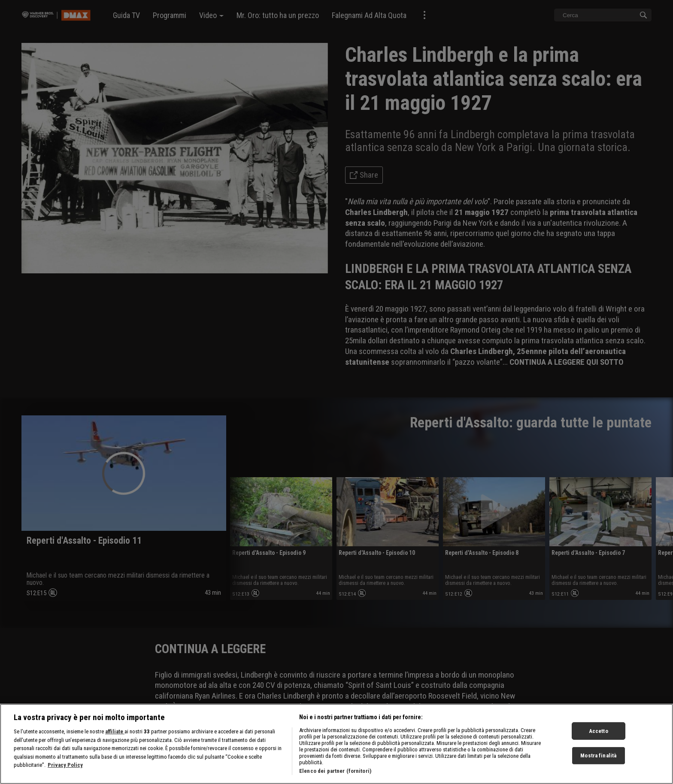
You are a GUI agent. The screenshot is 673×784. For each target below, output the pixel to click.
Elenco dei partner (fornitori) (335, 779)
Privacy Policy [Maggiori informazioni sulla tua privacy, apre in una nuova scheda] (65, 773)
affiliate (115, 740)
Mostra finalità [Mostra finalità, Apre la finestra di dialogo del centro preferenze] (598, 764)
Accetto (599, 739)
